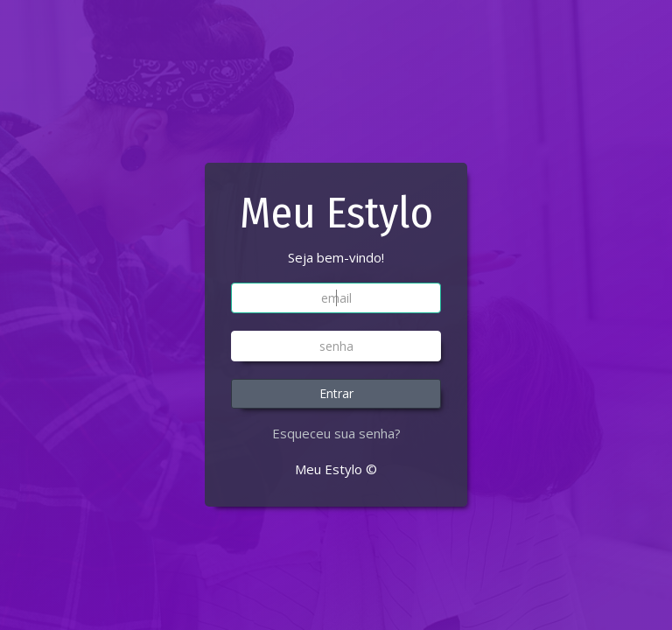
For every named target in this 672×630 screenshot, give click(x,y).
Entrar (336, 393)
